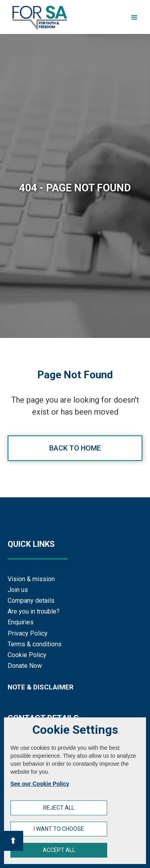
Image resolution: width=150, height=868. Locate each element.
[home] (38, 18)
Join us (18, 590)
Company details (31, 601)
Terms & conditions (35, 644)
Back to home (75, 448)
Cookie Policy (27, 655)
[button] (134, 18)
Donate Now (25, 666)
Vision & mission (31, 579)
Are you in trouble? (34, 611)
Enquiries (21, 622)
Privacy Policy (28, 633)
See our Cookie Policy (40, 784)
